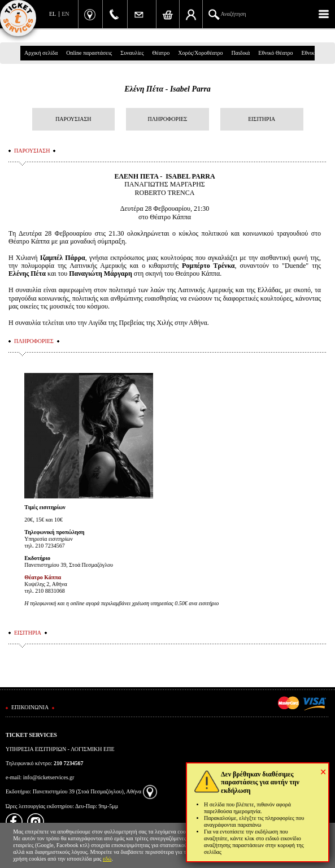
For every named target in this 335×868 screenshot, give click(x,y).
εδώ (107, 859)
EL (53, 14)
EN (65, 14)
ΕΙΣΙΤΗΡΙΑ (262, 119)
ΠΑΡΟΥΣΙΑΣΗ (73, 119)
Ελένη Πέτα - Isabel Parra (167, 89)
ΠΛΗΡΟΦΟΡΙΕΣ (168, 119)
